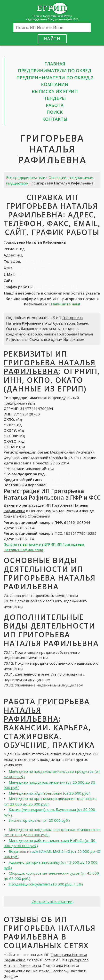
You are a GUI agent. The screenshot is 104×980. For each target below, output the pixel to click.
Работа (55, 105)
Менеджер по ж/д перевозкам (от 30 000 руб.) (50, 793)
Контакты (55, 119)
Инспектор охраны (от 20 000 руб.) (39, 820)
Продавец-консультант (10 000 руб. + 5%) (46, 884)
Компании (55, 84)
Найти (52, 38)
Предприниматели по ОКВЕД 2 (55, 78)
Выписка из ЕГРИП (55, 91)
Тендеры (55, 98)
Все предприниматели (26, 177)
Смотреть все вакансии (52, 901)
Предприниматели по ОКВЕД (55, 71)
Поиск (55, 112)
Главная (55, 64)
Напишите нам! (66, 304)
